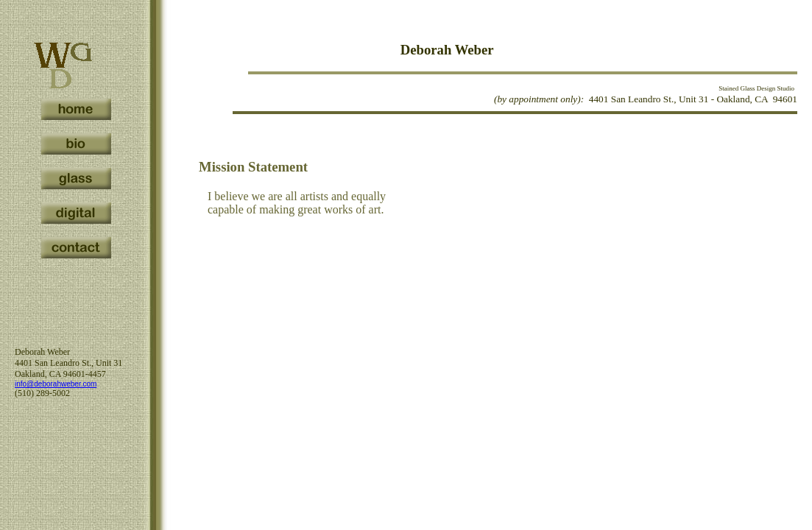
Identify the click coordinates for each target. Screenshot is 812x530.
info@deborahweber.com (56, 384)
